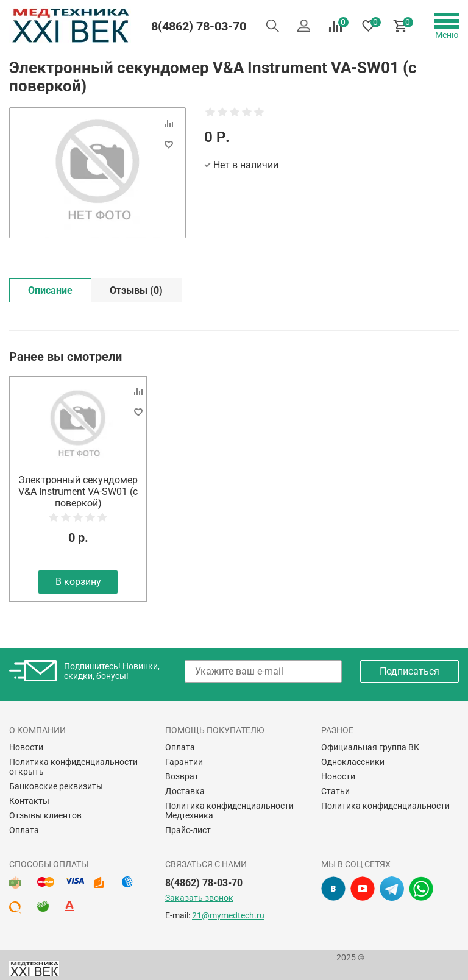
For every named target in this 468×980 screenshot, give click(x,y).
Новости (26, 747)
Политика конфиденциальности (385, 806)
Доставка (185, 791)
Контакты (29, 801)
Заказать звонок (199, 898)
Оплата (24, 830)
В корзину (78, 582)
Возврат (182, 776)
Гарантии (184, 762)
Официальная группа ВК (370, 747)
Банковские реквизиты (56, 786)
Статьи (335, 791)
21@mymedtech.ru (228, 915)
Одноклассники (353, 762)
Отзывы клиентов (45, 815)
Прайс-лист (188, 830)
